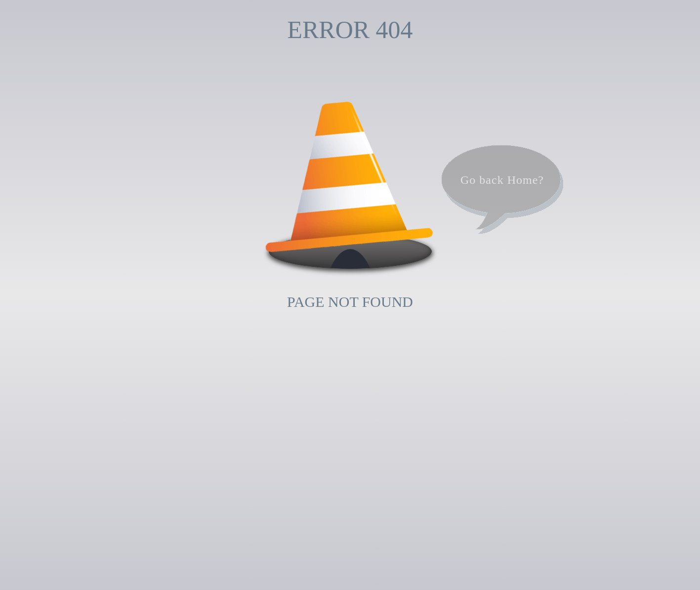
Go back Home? (502, 180)
